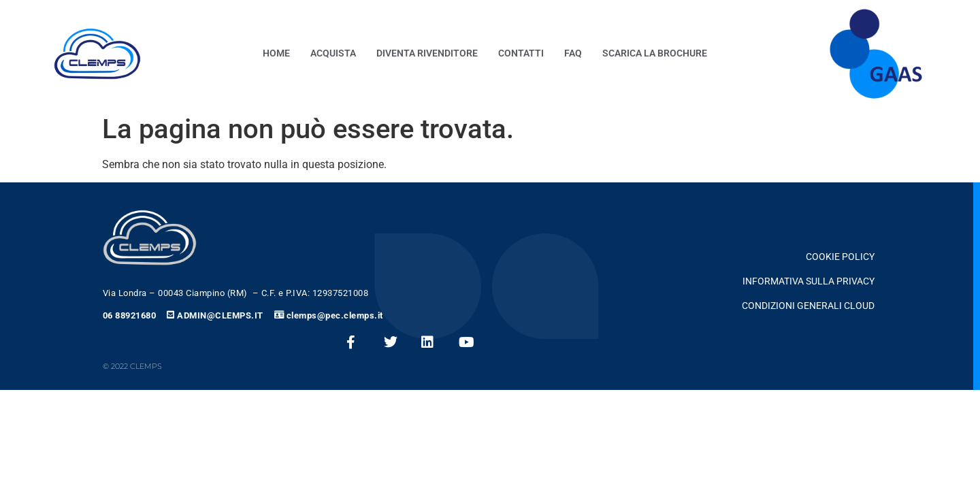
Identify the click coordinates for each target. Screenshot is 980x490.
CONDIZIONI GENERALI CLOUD (808, 306)
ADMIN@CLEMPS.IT (220, 315)
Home (276, 53)
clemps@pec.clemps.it (335, 315)
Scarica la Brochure (655, 53)
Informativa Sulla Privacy (808, 281)
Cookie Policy (840, 257)
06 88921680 (130, 315)
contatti (521, 53)
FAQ (573, 53)
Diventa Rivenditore (427, 53)
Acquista (333, 53)
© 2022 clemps (132, 366)
